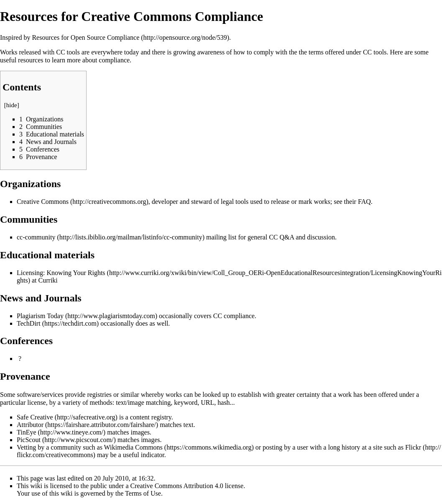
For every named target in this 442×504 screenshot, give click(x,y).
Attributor (30, 425)
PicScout (29, 440)
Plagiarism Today (40, 316)
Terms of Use (143, 493)
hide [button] (12, 105)
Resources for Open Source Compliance (86, 37)
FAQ (364, 202)
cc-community (36, 237)
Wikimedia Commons (133, 447)
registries (99, 395)
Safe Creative (35, 417)
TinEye (27, 432)
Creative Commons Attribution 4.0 (177, 486)
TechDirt (29, 323)
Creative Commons (43, 202)
